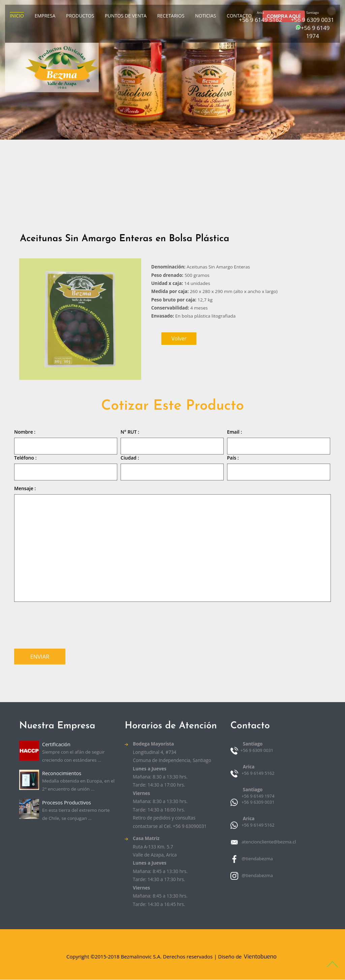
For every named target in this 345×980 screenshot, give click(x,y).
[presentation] (65, 623)
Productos (80, 16)
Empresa (45, 16)
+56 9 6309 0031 (312, 20)
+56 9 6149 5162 (260, 20)
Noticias (206, 16)
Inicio (17, 16)
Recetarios (171, 16)
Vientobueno (260, 957)
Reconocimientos (62, 773)
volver (179, 339)
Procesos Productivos (67, 803)
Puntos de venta (126, 16)
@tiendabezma (256, 859)
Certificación (56, 745)
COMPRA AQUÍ (284, 16)
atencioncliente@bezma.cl (268, 842)
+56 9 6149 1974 (315, 32)
